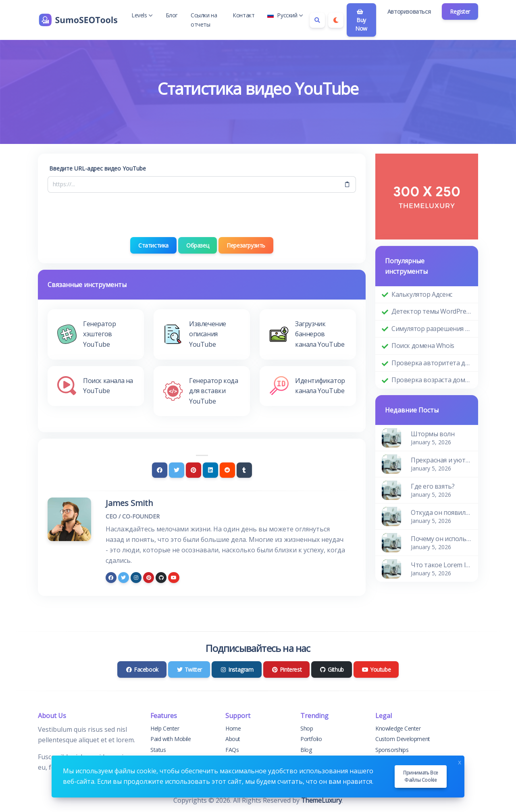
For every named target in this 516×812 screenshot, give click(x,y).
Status (158, 750)
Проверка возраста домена (432, 380)
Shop (307, 728)
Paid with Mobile (171, 739)
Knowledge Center (398, 728)
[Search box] (317, 20)
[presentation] (202, 215)
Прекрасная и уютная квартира (441, 460)
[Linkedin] (210, 470)
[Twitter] (177, 470)
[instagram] (136, 578)
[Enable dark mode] (336, 20)
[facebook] (111, 578)
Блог (172, 15)
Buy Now (361, 21)
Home (233, 728)
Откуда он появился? (441, 512)
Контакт (243, 15)
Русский (285, 15)
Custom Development (403, 739)
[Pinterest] (193, 470)
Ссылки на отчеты (204, 20)
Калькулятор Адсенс (422, 294)
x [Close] (460, 761)
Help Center (165, 728)
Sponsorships (392, 750)
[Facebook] (160, 470)
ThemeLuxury (321, 800)
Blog (306, 750)
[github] (161, 578)
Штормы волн (433, 434)
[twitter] (124, 578)
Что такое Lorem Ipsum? (441, 565)
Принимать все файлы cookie (421, 776)
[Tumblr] (244, 470)
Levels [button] (142, 15)
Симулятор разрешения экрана (432, 329)
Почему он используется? (441, 539)
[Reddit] (227, 470)
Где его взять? (433, 486)
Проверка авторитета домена (432, 363)
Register (460, 11)
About (233, 739)
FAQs (232, 750)
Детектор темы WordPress (432, 311)
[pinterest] (149, 578)
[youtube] (174, 578)
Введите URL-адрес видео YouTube (98, 168)
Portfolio (311, 739)
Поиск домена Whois (423, 346)
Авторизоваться (409, 11)
